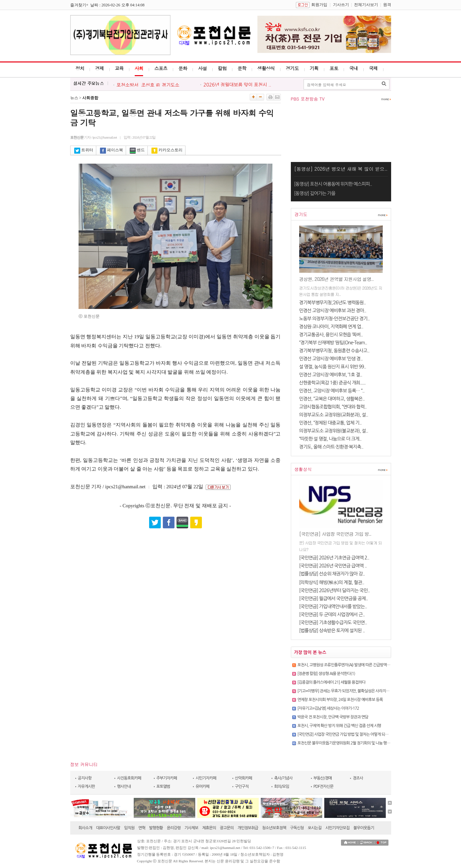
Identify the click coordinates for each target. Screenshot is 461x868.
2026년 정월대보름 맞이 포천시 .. (238, 85)
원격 (387, 5)
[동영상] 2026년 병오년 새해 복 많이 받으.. (341, 169)
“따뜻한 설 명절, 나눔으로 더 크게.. (330, 439)
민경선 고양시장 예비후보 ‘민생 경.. (331, 359)
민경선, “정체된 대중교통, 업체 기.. (330, 423)
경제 (100, 68)
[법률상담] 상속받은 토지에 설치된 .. (332, 631)
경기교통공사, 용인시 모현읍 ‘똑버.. (331, 335)
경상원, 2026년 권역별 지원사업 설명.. (336, 279)
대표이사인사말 (108, 828)
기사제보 (191, 828)
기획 (314, 68)
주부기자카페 (167, 778)
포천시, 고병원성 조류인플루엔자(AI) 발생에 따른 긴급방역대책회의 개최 (353, 665)
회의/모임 (282, 787)
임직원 (129, 828)
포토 (334, 68)
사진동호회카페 (129, 778)
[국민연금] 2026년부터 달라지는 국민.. (334, 590)
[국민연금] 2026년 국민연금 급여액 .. (333, 566)
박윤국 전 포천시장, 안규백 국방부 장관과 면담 (333, 717)
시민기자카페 (206, 778)
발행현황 (156, 828)
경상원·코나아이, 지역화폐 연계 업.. (331, 327)
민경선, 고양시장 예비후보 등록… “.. (332, 391)
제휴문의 (209, 828)
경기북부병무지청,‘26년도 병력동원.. (332, 303)
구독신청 (297, 828)
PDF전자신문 (324, 787)
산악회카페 (244, 778)
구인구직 (242, 787)
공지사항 (85, 778)
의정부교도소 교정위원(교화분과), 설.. (334, 415)
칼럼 (222, 68)
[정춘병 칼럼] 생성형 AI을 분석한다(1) (326, 674)
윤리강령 (174, 828)
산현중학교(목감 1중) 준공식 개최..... (332, 383)
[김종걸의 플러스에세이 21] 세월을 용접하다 (331, 682)
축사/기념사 (283, 778)
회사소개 (85, 828)
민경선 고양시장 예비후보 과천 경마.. (333, 311)
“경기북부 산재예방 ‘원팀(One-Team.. (333, 343)
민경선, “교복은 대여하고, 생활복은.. (332, 399)
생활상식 (266, 68)
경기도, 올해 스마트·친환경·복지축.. (331, 447)
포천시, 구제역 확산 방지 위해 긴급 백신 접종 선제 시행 (339, 726)
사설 (203, 68)
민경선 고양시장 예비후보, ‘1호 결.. (331, 375)
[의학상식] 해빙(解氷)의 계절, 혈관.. (332, 582)
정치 (80, 68)
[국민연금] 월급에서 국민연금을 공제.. (334, 598)
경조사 (358, 778)
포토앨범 (163, 787)
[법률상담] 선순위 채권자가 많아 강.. (332, 574)
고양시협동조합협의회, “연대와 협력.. (333, 407)
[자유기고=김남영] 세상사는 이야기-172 (328, 708)
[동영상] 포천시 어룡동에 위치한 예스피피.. (333, 184)
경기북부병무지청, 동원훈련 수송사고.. (334, 351)
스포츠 (161, 68)
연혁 (142, 828)
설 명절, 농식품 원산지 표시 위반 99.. (333, 367)
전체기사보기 (366, 5)
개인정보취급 (248, 828)
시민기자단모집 (337, 828)
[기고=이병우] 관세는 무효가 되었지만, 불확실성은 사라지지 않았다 (349, 691)
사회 (139, 68)
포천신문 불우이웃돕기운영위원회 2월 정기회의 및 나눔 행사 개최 (348, 743)
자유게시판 (86, 787)
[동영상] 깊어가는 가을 (315, 193)
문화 (183, 68)
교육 (119, 68)
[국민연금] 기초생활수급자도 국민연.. (333, 623)
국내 (354, 68)
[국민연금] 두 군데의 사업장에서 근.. (332, 615)
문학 (242, 68)
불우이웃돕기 (364, 828)
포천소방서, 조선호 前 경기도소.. (149, 85)
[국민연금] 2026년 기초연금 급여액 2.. (334, 558)
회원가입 (319, 5)
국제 (373, 68)
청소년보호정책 (274, 828)
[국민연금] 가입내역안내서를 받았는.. (333, 606)
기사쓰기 (341, 5)
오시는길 (314, 828)
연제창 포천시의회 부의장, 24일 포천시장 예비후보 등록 (340, 700)
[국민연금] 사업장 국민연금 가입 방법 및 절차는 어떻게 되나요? (346, 734)
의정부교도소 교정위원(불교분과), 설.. (334, 431)
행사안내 (124, 787)
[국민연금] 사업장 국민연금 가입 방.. (335, 534)
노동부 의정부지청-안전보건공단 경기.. (334, 319)
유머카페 (202, 787)
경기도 (292, 68)
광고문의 (227, 828)
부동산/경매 (323, 778)
